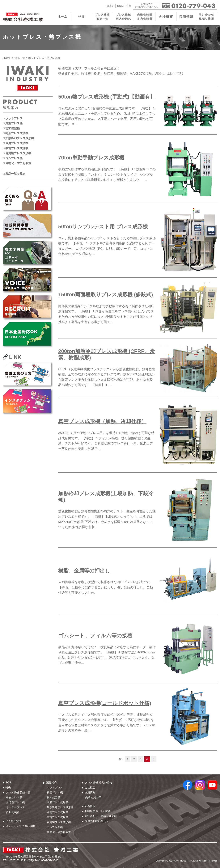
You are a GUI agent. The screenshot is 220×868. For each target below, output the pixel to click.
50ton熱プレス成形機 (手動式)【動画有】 (107, 97)
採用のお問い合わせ (97, 821)
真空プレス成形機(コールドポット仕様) (105, 703)
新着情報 (90, 806)
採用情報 (90, 792)
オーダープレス (15, 807)
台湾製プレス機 (15, 802)
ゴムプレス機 (55, 827)
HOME (7, 58)
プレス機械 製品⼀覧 (18, 792)
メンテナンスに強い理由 (20, 826)
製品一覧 (20, 58)
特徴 (8, 787)
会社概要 (90, 787)
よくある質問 (14, 821)
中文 (129, 6)
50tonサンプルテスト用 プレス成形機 (103, 227)
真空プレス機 (55, 792)
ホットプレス (55, 787)
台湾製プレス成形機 (59, 822)
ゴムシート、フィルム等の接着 (95, 636)
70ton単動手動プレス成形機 (91, 158)
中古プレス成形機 (57, 817)
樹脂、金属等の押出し (84, 571)
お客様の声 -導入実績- (98, 811)
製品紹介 (52, 782)
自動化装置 (13, 812)
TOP (8, 782)
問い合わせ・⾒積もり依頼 (101, 816)
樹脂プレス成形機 (57, 802)
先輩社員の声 (93, 797)
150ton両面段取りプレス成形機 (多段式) (106, 295)
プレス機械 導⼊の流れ (98, 782)
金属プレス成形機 (57, 812)
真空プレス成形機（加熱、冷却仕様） (102, 421)
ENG (120, 6)
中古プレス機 (14, 797)
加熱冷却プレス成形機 (60, 807)
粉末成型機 (53, 797)
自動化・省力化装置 (59, 832)
